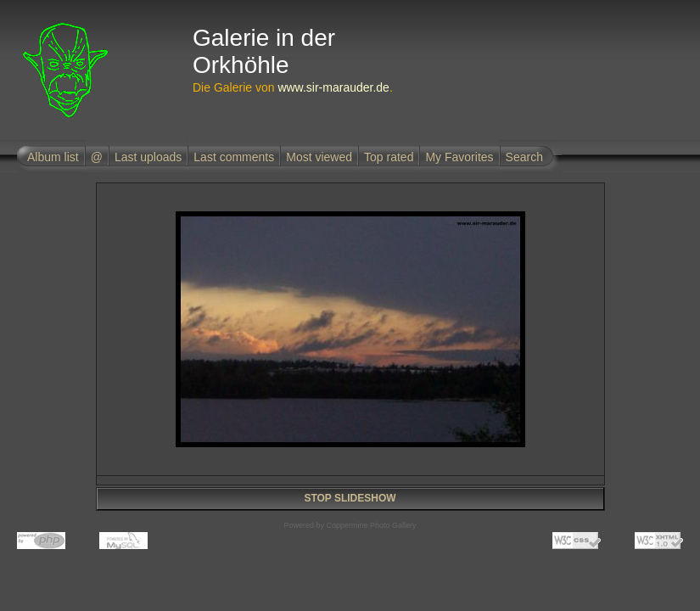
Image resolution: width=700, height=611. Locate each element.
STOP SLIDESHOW (350, 498)
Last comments (234, 157)
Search (524, 157)
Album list (53, 157)
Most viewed (319, 157)
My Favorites (459, 157)
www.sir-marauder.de (333, 87)
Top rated (389, 157)
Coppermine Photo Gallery (371, 525)
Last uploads (148, 157)
